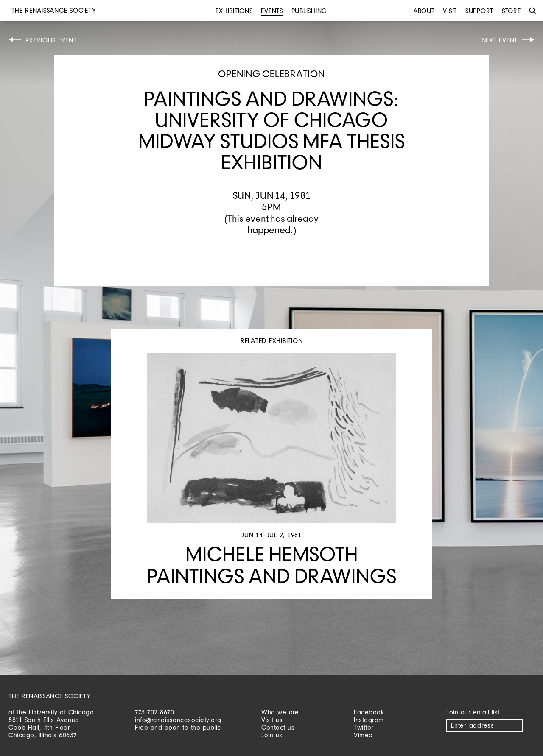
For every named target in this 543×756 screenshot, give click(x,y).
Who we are (280, 712)
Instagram (369, 720)
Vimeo (363, 735)
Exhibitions (234, 11)
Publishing (309, 11)
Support (479, 11)
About (424, 11)
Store (511, 11)
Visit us (272, 720)
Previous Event (51, 40)
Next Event (500, 40)
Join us (272, 735)
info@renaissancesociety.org (178, 720)
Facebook (369, 712)
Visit (450, 11)
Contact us (278, 727)
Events (272, 11)
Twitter (364, 727)
